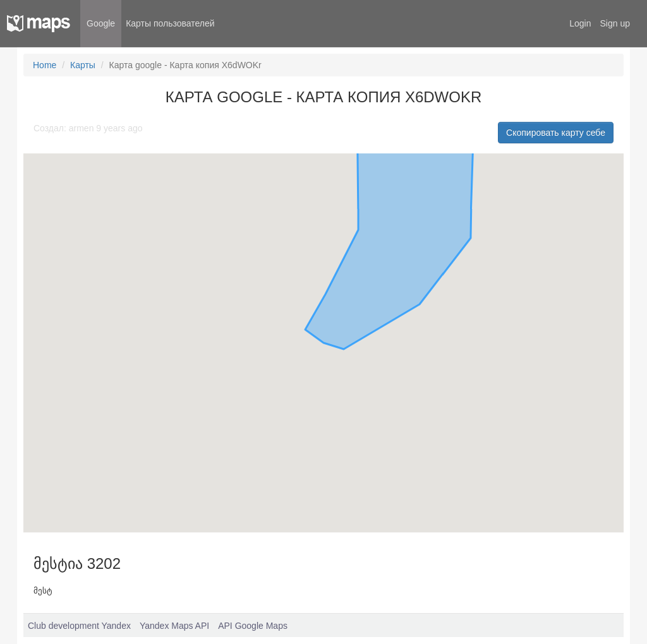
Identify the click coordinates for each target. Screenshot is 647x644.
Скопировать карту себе (556, 133)
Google (101, 23)
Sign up (615, 23)
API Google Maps (253, 626)
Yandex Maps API (174, 626)
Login (580, 23)
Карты (83, 65)
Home (45, 65)
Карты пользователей (170, 23)
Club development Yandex (79, 626)
